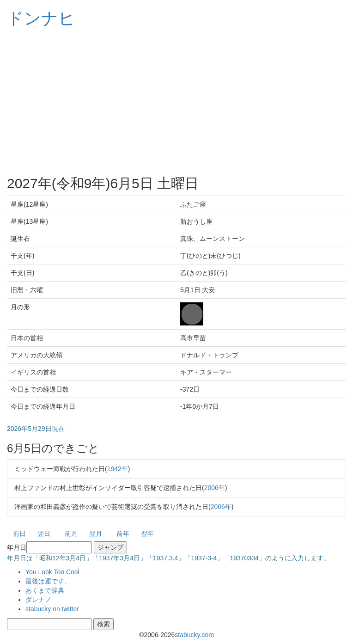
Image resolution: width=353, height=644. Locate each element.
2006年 (215, 488)
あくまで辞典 (45, 590)
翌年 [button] (147, 534)
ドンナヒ (41, 18)
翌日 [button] (44, 534)
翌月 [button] (96, 534)
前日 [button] (19, 534)
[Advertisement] (176, 102)
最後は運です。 (48, 581)
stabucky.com (194, 635)
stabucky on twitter (52, 609)
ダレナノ (38, 600)
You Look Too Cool (52, 572)
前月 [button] (71, 534)
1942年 (118, 469)
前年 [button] (123, 534)
